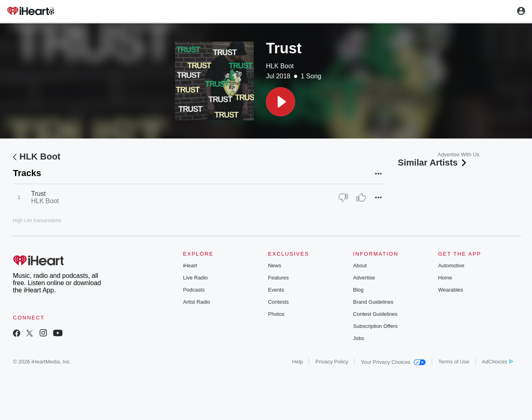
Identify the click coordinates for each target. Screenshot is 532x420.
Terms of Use (454, 362)
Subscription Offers (375, 326)
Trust (38, 194)
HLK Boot (280, 66)
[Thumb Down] (343, 197)
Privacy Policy (332, 362)
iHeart (190, 266)
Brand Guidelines (373, 302)
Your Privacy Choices (393, 362)
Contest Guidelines (375, 314)
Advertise (364, 278)
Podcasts (194, 290)
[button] (281, 102)
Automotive (451, 266)
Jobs (358, 338)
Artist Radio (197, 302)
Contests (278, 302)
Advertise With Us (458, 154)
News (275, 266)
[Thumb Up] (361, 197)
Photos (276, 314)
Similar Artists (433, 163)
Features (278, 278)
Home (445, 278)
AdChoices (497, 362)
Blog (358, 290)
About (360, 266)
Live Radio (195, 278)
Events (276, 290)
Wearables (451, 290)
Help (298, 362)
